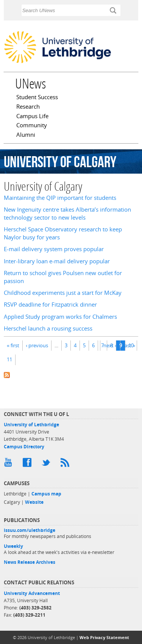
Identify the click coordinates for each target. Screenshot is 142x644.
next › (110, 345)
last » (129, 345)
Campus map (46, 494)
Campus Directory (24, 447)
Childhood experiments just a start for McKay (63, 293)
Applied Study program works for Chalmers (60, 317)
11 (9, 359)
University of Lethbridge (31, 425)
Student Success (37, 98)
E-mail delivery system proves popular (54, 249)
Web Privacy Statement (104, 637)
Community (32, 126)
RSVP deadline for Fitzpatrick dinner (50, 305)
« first (13, 345)
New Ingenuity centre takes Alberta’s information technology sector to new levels (67, 214)
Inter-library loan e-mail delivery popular (57, 261)
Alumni (26, 135)
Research (28, 107)
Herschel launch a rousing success (48, 328)
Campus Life (32, 117)
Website (34, 502)
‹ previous (37, 345)
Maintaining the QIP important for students (60, 198)
